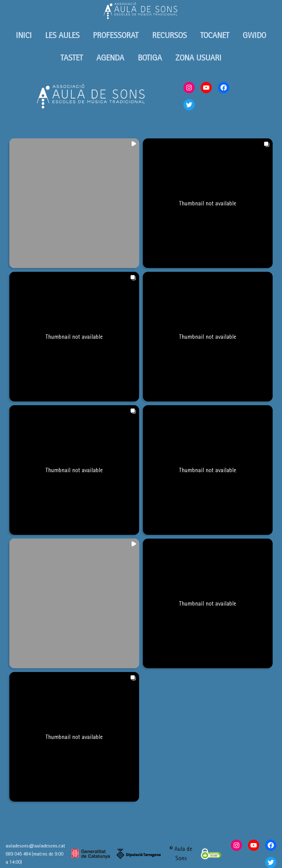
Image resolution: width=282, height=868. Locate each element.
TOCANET (215, 35)
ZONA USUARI (198, 58)
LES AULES (62, 35)
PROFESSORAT (116, 35)
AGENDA (110, 58)
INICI (24, 35)
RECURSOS (170, 35)
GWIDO (254, 35)
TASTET (72, 58)
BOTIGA (150, 58)
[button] (74, 203)
